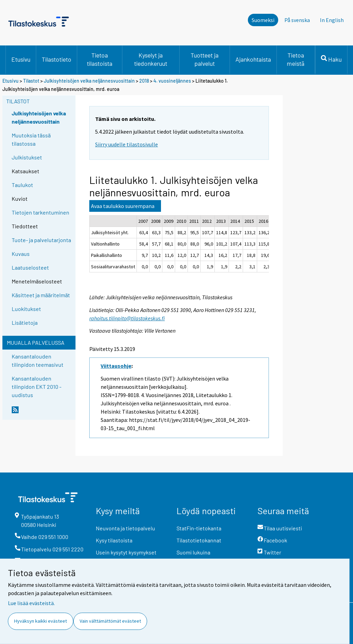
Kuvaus (21, 254)
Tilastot (31, 81)
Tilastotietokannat (199, 540)
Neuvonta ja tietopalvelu (125, 528)
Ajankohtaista (253, 59)
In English (332, 20)
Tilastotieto (57, 59)
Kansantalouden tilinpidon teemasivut (38, 360)
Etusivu (21, 59)
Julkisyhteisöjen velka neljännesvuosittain (89, 81)
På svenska (297, 20)
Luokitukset (26, 309)
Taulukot (22, 185)
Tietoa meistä (296, 59)
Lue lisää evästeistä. (31, 603)
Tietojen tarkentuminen (41, 212)
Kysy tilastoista (114, 540)
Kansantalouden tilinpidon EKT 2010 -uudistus (37, 387)
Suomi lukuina (193, 552)
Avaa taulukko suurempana (123, 206)
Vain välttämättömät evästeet (110, 621)
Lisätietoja (25, 323)
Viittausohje (116, 366)
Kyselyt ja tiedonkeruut (151, 59)
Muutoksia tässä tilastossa (31, 139)
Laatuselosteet (30, 267)
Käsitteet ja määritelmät (41, 295)
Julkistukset (27, 157)
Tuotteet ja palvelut (205, 59)
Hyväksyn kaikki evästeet (41, 621)
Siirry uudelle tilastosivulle (127, 144)
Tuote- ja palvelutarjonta (41, 240)
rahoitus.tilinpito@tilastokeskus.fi (127, 318)
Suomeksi (263, 20)
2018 (144, 81)
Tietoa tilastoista (100, 59)
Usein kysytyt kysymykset (126, 552)
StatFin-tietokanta (199, 528)
